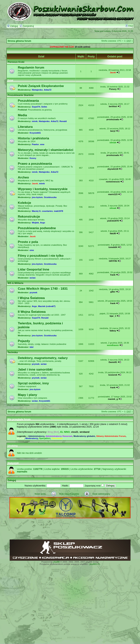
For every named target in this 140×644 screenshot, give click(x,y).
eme (42, 144)
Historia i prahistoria (33, 138)
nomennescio (113, 182)
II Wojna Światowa (32, 312)
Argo (42, 223)
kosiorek (113, 375)
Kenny (33, 158)
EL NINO (65, 432)
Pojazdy (24, 341)
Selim (44, 107)
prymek (33, 292)
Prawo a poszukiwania (35, 164)
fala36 (113, 233)
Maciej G (36, 211)
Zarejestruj (27, 26)
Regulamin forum (31, 67)
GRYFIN (113, 261)
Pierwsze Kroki (16, 62)
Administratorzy (36, 436)
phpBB (56, 562)
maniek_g (113, 399)
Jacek (113, 72)
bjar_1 (113, 316)
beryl (113, 131)
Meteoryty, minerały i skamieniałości (46, 150)
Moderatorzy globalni (84, 436)
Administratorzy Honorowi (59, 436)
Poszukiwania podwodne (37, 228)
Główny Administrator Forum (111, 436)
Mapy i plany (28, 395)
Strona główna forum (19, 41)
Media (22, 115)
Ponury (113, 89)
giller (113, 292)
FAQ (129, 26)
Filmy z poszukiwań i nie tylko (41, 256)
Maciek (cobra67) (47, 306)
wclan (33, 278)
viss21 (75, 432)
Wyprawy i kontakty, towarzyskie (43, 189)
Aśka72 (48, 90)
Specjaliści (45, 438)
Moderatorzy (32, 438)
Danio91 (113, 362)
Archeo (23, 177)
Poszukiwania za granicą (40, 110)
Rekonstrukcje (29, 216)
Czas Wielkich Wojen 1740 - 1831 (43, 289)
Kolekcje (24, 203)
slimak (113, 143)
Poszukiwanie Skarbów (21, 95)
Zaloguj (13, 26)
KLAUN (20, 438)
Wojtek (36, 223)
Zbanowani (57, 438)
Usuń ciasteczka (15, 405)
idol (31, 347)
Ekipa (27, 405)
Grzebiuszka (50, 197)
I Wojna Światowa (31, 298)
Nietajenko (37, 90)
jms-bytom (37, 197)
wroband (85, 432)
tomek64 (113, 247)
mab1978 (58, 211)
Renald (63, 121)
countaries (47, 211)
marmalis (22, 472)
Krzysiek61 (35, 133)
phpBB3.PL (95, 564)
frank (113, 275)
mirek (35, 121)
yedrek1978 (113, 221)
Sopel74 (36, 107)
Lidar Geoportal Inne (34, 269)
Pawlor (36, 144)
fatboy (113, 331)
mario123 (113, 194)
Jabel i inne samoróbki (35, 369)
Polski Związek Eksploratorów (41, 86)
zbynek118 (113, 169)
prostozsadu (113, 119)
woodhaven (113, 345)
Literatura (25, 127)
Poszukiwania (28, 101)
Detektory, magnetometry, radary (43, 358)
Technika (13, 352)
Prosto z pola (28, 242)
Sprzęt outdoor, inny (33, 383)
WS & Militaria (15, 283)
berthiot (113, 106)
